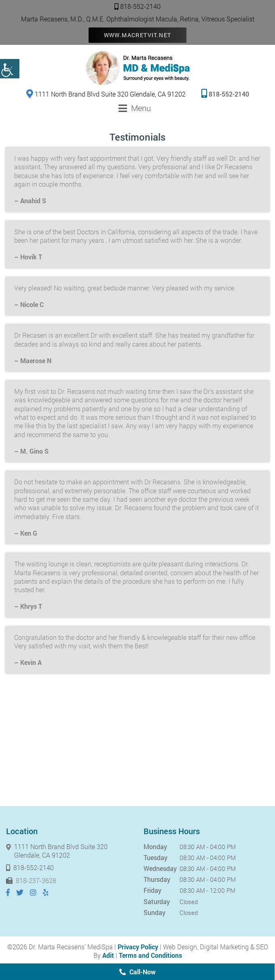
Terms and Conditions (150, 955)
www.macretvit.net (138, 35)
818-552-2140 (137, 6)
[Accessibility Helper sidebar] (10, 69)
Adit (108, 955)
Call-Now (137, 972)
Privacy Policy (138, 947)
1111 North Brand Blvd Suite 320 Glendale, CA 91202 (106, 94)
